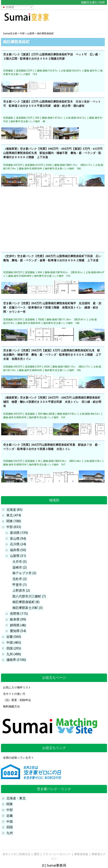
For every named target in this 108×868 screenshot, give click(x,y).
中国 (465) (14, 643)
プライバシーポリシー (57, 854)
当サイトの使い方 (14, 694)
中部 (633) (14, 527)
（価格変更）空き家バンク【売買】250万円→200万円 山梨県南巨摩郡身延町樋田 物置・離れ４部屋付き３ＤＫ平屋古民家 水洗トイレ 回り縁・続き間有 (52, 402)
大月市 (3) (19, 562)
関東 (10, 804)
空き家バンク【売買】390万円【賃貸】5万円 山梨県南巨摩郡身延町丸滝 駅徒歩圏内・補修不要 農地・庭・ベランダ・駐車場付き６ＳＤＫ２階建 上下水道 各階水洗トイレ (52, 354)
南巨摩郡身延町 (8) (26, 602)
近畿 (10, 816)
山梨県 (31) (18, 556)
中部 (10, 810)
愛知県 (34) (18, 631)
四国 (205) (14, 648)
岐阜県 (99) (18, 619)
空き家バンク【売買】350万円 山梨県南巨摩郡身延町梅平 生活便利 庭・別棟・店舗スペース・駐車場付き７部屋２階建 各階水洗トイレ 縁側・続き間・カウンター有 (52, 307)
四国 (10, 827)
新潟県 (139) (19, 533)
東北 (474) (14, 515)
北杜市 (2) (19, 579)
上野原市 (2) (21, 591)
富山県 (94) (18, 539)
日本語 (8, 7)
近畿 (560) (14, 637)
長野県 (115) (19, 614)
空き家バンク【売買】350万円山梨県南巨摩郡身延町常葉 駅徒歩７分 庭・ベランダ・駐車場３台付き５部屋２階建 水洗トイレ (52, 447)
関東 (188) (14, 521)
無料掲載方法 (11, 706)
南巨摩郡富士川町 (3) (27, 608)
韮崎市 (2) (19, 567)
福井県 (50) (18, 550)
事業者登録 (81, 854)
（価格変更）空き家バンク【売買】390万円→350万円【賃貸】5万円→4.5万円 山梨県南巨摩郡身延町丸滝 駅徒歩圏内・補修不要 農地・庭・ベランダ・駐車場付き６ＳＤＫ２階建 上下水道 (53, 153)
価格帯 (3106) (16, 660)
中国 (10, 822)
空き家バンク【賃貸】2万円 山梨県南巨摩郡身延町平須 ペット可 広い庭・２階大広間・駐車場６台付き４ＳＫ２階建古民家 (52, 56)
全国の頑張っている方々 (18, 758)
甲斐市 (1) (19, 585)
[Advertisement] (85, 19)
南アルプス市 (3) (24, 573)
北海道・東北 (16, 798)
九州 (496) (14, 654)
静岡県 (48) (18, 625)
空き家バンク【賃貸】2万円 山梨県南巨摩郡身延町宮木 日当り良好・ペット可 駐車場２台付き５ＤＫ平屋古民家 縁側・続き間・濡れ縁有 (52, 104)
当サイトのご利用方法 (16, 854)
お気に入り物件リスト (17, 687)
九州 (10, 833)
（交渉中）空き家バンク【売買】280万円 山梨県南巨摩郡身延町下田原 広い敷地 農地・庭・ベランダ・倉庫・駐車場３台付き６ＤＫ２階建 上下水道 (52, 258)
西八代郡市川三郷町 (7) (29, 596)
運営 (37, 854)
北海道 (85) (14, 510)
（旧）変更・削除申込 (17, 700)
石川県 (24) (18, 544)
